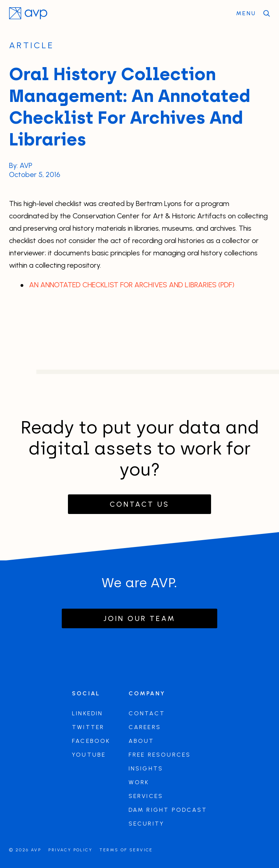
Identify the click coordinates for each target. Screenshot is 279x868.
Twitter (88, 727)
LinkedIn (88, 713)
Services (146, 796)
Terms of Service (126, 850)
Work (139, 782)
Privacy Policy (70, 850)
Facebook (91, 741)
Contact (147, 713)
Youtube (89, 755)
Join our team (139, 618)
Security (147, 824)
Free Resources (160, 755)
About (141, 741)
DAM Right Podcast (168, 810)
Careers (145, 727)
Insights (146, 768)
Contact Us (139, 504)
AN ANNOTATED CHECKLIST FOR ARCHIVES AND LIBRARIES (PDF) (132, 285)
